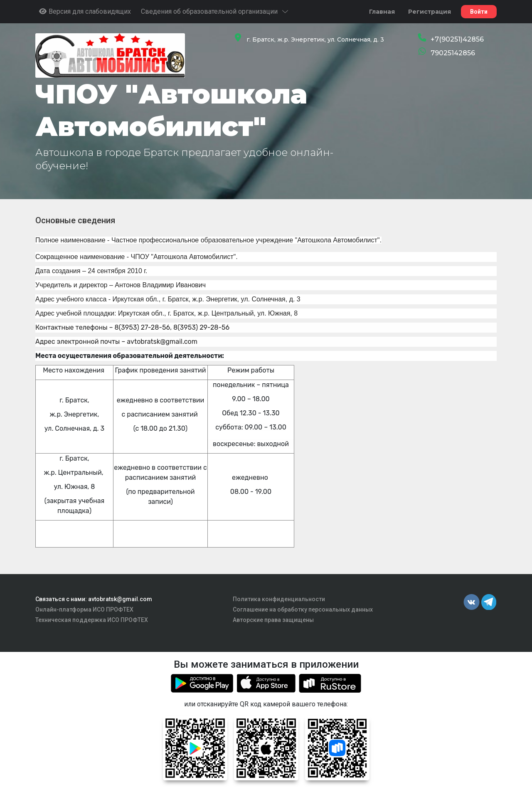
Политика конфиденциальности (279, 599)
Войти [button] (479, 12)
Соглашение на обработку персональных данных (303, 609)
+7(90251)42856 (457, 39)
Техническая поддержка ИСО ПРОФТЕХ (92, 620)
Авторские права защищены (273, 620)
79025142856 (453, 53)
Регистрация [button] (430, 12)
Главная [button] (382, 12)
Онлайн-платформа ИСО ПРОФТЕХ (84, 609)
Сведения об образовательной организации (215, 11)
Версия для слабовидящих (85, 11)
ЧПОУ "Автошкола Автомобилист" (171, 110)
